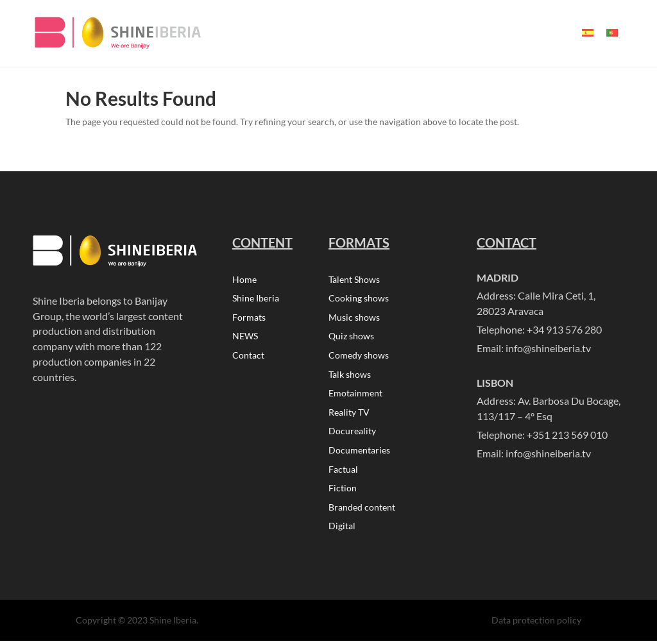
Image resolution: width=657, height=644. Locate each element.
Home (244, 280)
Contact (248, 357)
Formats (249, 318)
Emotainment (355, 395)
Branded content (362, 511)
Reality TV (349, 415)
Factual (343, 472)
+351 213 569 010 (567, 435)
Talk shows (350, 376)
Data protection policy (536, 624)
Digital (342, 530)
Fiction (343, 492)
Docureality (352, 434)
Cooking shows (359, 299)
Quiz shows (351, 338)
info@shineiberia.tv (548, 348)
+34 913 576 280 (564, 329)
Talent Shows (354, 280)
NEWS (245, 338)
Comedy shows (359, 357)
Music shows (354, 318)
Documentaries (359, 453)
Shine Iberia (256, 299)
